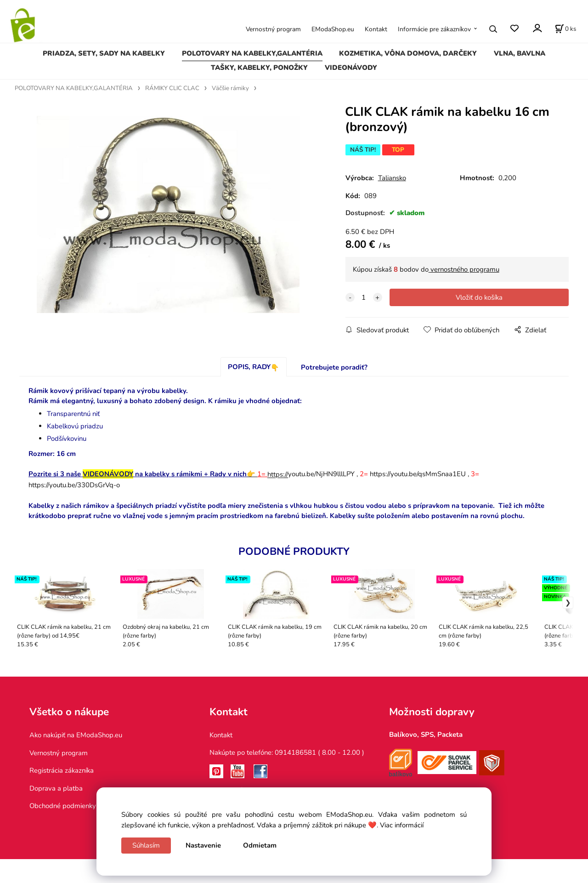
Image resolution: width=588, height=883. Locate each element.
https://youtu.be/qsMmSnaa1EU (418, 474)
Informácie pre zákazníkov (434, 29)
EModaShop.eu (333, 29)
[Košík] (565, 29)
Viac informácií (402, 825)
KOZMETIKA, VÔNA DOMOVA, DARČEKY (408, 53)
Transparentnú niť (73, 414)
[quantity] (364, 297)
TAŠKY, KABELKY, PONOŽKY (259, 68)
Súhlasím (146, 845)
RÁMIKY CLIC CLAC (172, 88)
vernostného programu (464, 269)
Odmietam (260, 845)
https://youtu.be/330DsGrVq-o (74, 485)
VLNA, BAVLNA (520, 53)
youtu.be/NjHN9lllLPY (311, 474)
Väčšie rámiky (230, 88)
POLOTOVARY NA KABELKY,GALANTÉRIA (252, 53)
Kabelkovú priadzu (75, 426)
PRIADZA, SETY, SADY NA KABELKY (104, 53)
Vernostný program (273, 29)
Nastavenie (203, 845)
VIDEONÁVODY (351, 68)
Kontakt (376, 29)
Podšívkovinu (67, 439)
